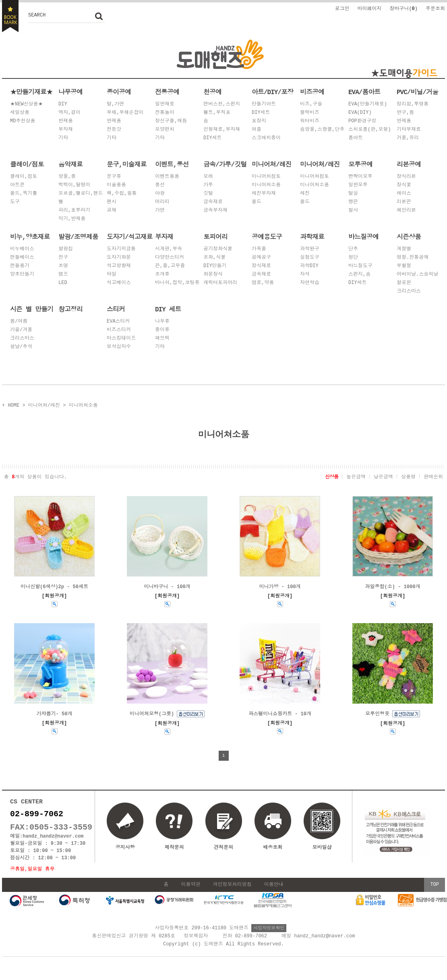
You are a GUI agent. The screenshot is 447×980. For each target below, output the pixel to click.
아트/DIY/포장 (272, 92)
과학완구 (310, 249)
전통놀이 (165, 113)
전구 (63, 258)
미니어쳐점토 (315, 177)
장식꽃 (404, 185)
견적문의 (223, 849)
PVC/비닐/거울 (417, 92)
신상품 (332, 476)
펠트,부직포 (217, 113)
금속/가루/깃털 (225, 164)
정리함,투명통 (413, 104)
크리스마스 (409, 291)
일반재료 (165, 104)
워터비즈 (310, 121)
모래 (208, 177)
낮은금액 (383, 476)
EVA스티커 (118, 322)
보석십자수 (119, 347)
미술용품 (116, 185)
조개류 (162, 275)
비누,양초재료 (30, 237)
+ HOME (11, 405)
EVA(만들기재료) (368, 104)
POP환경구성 (362, 121)
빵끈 (353, 202)
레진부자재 (264, 194)
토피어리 (215, 237)
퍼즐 (257, 130)
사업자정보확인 (269, 935)
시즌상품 (409, 237)
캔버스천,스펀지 (222, 104)
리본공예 (409, 164)
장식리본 (406, 177)
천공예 (212, 92)
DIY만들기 (215, 266)
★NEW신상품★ (27, 104)
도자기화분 (119, 258)
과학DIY (309, 266)
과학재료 (312, 237)
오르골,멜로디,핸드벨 (81, 198)
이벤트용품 (167, 177)
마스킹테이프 (121, 339)
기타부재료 (409, 130)
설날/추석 (21, 347)
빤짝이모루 (360, 177)
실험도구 (310, 258)
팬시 (112, 202)
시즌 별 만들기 (32, 309)
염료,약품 (263, 283)
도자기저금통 (121, 249)
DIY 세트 (168, 309)
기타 (63, 138)
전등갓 (114, 130)
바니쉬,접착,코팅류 (177, 283)
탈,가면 (115, 104)
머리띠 (162, 202)
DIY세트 (213, 138)
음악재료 (70, 164)
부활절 (404, 266)
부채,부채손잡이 (125, 113)
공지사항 (125, 849)
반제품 (66, 121)
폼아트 (356, 138)
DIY (63, 104)
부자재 (66, 130)
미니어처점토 (266, 177)
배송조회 (273, 849)
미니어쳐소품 (266, 185)
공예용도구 (267, 237)
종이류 (162, 330)
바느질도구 (360, 266)
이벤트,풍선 (172, 164)
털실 (353, 194)
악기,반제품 (72, 219)
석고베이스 (119, 283)
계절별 (404, 249)
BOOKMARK (10, 16)
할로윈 (404, 283)
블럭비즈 (310, 113)
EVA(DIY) (360, 113)
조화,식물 (214, 258)
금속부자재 (215, 211)
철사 (353, 211)
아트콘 (17, 185)
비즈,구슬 (311, 104)
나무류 (162, 322)
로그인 (342, 8)
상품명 (408, 476)
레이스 (404, 194)
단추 (353, 249)
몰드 (257, 202)
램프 (63, 275)
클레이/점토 (27, 164)
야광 (160, 194)
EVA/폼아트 (364, 92)
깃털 (208, 194)
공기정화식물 (218, 249)
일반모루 (358, 185)
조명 (63, 266)
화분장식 (213, 275)
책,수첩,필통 (122, 194)
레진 (305, 194)
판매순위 (433, 476)
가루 (208, 185)
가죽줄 (259, 249)
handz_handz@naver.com (53, 842)
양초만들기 (22, 275)
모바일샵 (322, 832)
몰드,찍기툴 (24, 194)
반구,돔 (405, 113)
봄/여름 (19, 322)
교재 (112, 211)
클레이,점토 (24, 177)
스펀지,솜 (359, 275)
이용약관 (190, 892)
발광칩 (66, 249)
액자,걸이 (69, 113)
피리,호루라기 (74, 211)
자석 (305, 275)
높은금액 (356, 476)
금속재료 (213, 202)
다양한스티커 (170, 258)
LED (63, 283)
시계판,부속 (169, 249)
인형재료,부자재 (222, 130)
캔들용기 (20, 266)
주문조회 (435, 8)
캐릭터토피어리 (220, 283)
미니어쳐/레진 (272, 164)
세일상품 (20, 113)
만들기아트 (264, 104)
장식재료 (261, 266)
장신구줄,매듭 (171, 121)
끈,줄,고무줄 (170, 266)
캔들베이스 (22, 258)
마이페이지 (369, 8)
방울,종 (67, 177)
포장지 (259, 121)
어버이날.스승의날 (417, 275)
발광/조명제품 (78, 237)
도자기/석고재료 (130, 237)
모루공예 (360, 164)
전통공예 (167, 92)
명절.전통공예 (413, 258)
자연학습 (310, 283)
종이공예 (119, 92)
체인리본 (406, 211)
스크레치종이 (266, 138)
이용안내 (274, 892)
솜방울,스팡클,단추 (322, 130)
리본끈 (404, 202)
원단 (353, 258)
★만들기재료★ (31, 92)
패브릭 (162, 339)
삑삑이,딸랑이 (74, 185)
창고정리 (70, 309)
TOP (435, 892)
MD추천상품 (23, 121)
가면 (160, 211)
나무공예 (70, 92)
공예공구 (261, 258)
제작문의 (174, 849)
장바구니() (404, 8)
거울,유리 (408, 138)
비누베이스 (22, 249)
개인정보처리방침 (232, 892)
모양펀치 (165, 130)
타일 (112, 275)
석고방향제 (119, 266)
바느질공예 (363, 237)
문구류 (114, 177)
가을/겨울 (21, 330)
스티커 (116, 309)
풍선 (160, 185)
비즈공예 (312, 92)
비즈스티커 (119, 330)
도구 (15, 202)
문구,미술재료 (127, 164)
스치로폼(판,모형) (370, 130)
